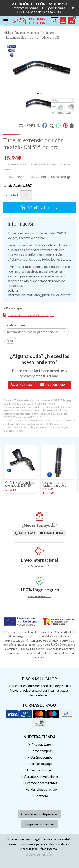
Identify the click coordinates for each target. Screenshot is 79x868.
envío (25, 164)
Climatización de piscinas (39, 814)
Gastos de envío (41, 770)
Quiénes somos (41, 757)
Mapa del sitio (15, 839)
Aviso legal (33, 839)
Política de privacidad (56, 839)
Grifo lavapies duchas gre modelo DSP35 (20, 484)
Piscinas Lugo (41, 744)
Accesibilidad (29, 849)
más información (40, 566)
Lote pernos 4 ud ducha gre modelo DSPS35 (54, 486)
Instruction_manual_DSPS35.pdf (31, 315)
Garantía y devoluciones (41, 776)
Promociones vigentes (41, 783)
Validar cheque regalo (41, 789)
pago (35, 164)
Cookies (11, 844)
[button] (38, 93)
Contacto (41, 796)
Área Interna (48, 849)
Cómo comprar (41, 751)
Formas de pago (41, 764)
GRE (32, 417)
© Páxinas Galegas (39, 855)
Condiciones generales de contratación (44, 844)
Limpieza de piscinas (40, 824)
